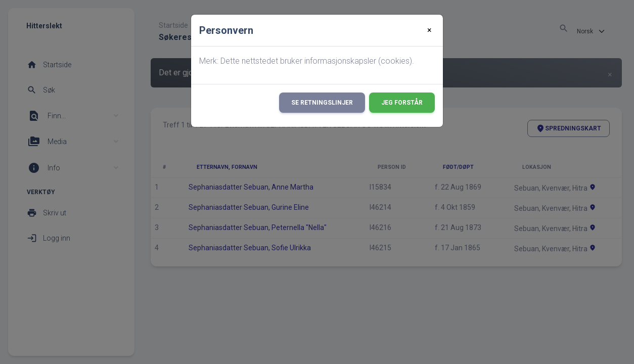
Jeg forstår (402, 103)
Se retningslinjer (322, 103)
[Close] (429, 30)
